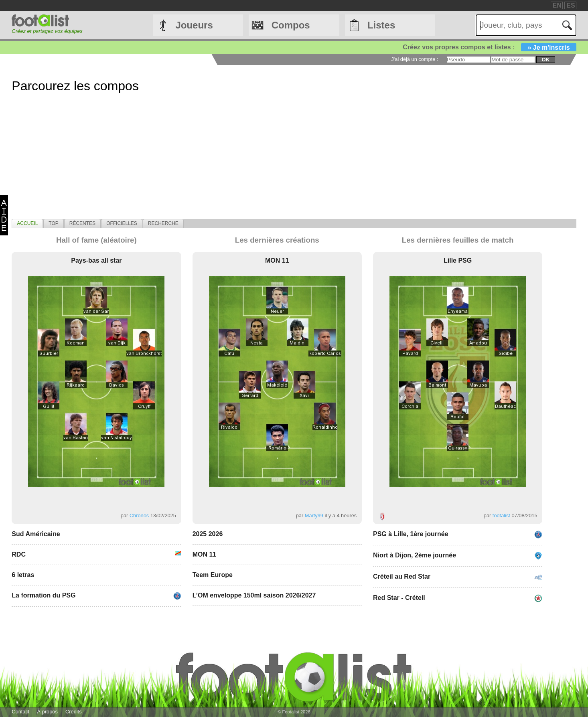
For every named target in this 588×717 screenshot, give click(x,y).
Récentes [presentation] (82, 223)
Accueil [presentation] (27, 223)
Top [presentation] (53, 223)
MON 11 (277, 260)
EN (557, 5)
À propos (48, 712)
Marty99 (314, 515)
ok (545, 60)
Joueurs (194, 25)
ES (571, 5)
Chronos (139, 515)
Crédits (74, 712)
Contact (20, 712)
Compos (291, 25)
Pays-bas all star (96, 260)
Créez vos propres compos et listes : (489, 47)
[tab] (27, 223)
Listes (381, 25)
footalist (501, 515)
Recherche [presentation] (163, 223)
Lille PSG (458, 260)
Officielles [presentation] (122, 223)
